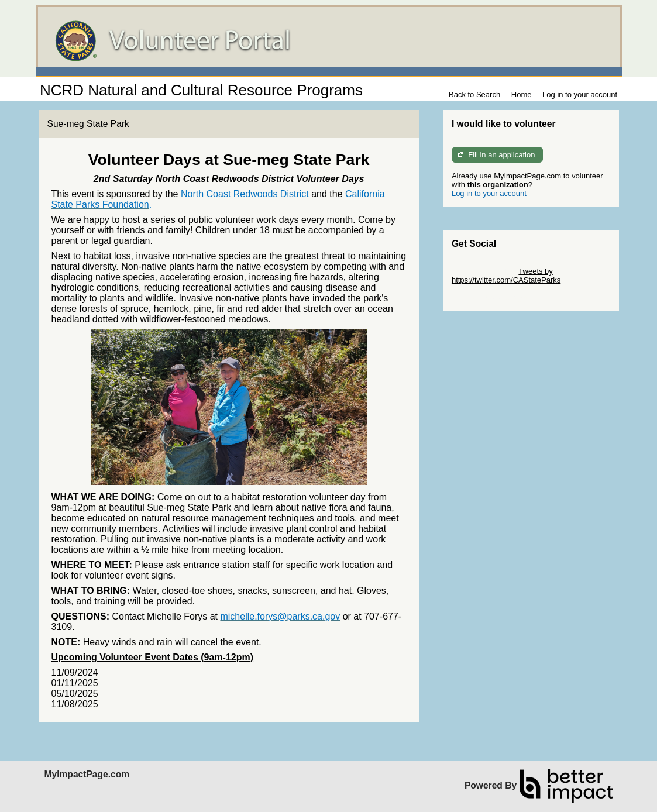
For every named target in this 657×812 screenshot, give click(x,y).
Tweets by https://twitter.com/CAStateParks (506, 276)
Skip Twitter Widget (484, 271)
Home (522, 94)
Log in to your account (580, 94)
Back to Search (474, 94)
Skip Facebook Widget (490, 297)
